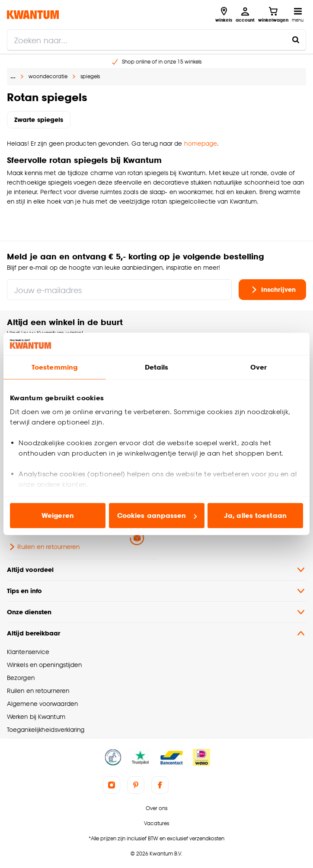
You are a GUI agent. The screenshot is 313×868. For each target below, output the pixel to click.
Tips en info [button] (156, 591)
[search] (156, 40)
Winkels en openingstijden (44, 665)
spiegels (90, 76)
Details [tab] (157, 367)
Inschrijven (272, 290)
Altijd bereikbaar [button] (156, 633)
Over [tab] (259, 367)
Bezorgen (21, 678)
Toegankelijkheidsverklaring (46, 729)
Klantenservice (28, 652)
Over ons (156, 808)
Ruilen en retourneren (43, 547)
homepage (201, 143)
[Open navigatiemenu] (298, 15)
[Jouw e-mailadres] (119, 290)
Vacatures (156, 823)
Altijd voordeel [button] (156, 570)
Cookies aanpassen (157, 515)
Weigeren (58, 515)
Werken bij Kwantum (36, 716)
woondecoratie (48, 76)
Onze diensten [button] (156, 612)
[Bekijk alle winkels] (224, 15)
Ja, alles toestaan (255, 515)
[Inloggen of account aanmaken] (245, 15)
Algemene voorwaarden (42, 704)
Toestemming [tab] (54, 367)
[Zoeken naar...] (296, 40)
